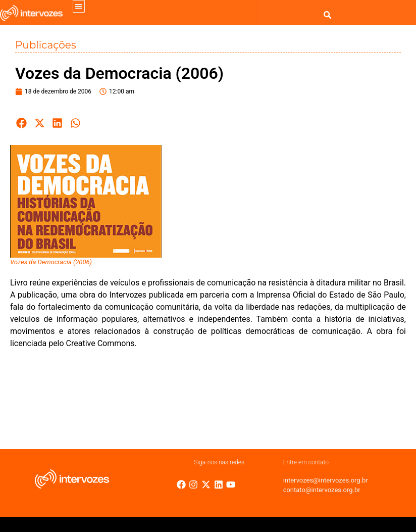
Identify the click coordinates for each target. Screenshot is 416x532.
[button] (79, 6)
